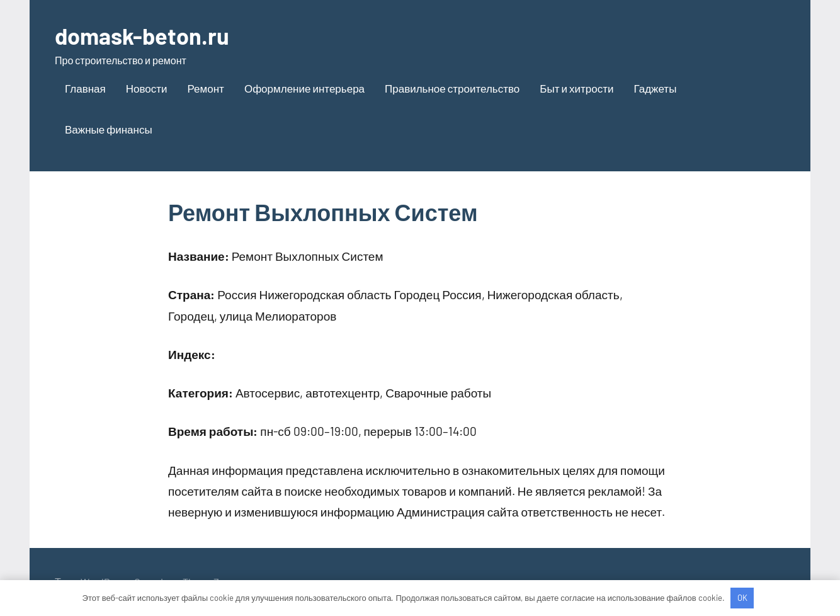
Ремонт (206, 88)
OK (742, 598)
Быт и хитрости (576, 88)
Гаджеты (655, 88)
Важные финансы (109, 129)
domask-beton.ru (142, 36)
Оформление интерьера (304, 88)
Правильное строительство (452, 88)
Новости (147, 88)
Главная (85, 88)
